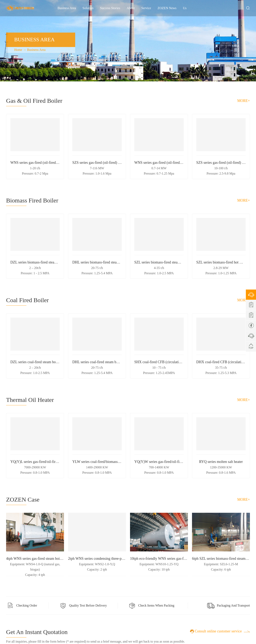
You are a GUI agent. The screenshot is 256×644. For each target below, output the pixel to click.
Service (146, 8)
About (131, 8)
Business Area (67, 8)
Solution (88, 8)
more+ (244, 101)
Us (185, 8)
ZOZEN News (167, 8)
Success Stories (110, 8)
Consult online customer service (218, 631)
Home (18, 50)
